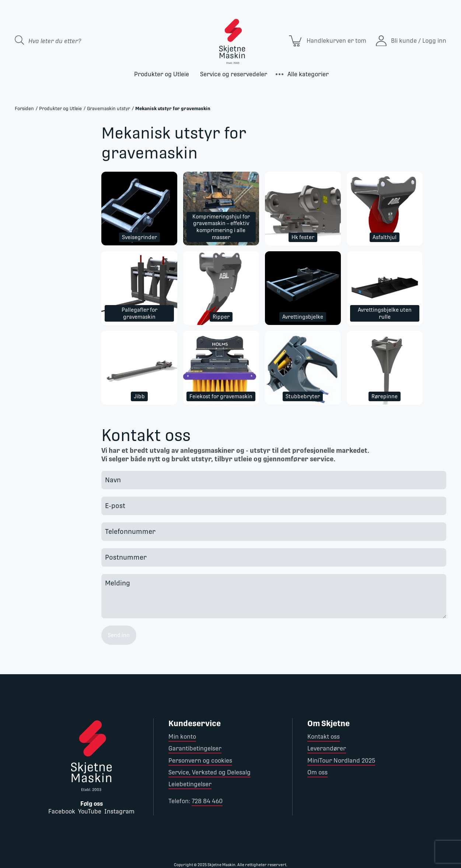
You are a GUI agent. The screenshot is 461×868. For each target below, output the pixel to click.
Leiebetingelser (190, 784)
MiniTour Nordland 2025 (341, 761)
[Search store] (78, 41)
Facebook (62, 811)
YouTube (90, 811)
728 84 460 (207, 801)
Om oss (317, 772)
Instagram (119, 811)
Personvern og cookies (200, 761)
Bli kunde (404, 41)
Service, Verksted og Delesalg (209, 772)
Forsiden (24, 108)
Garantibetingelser (195, 748)
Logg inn (434, 41)
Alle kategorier (308, 74)
